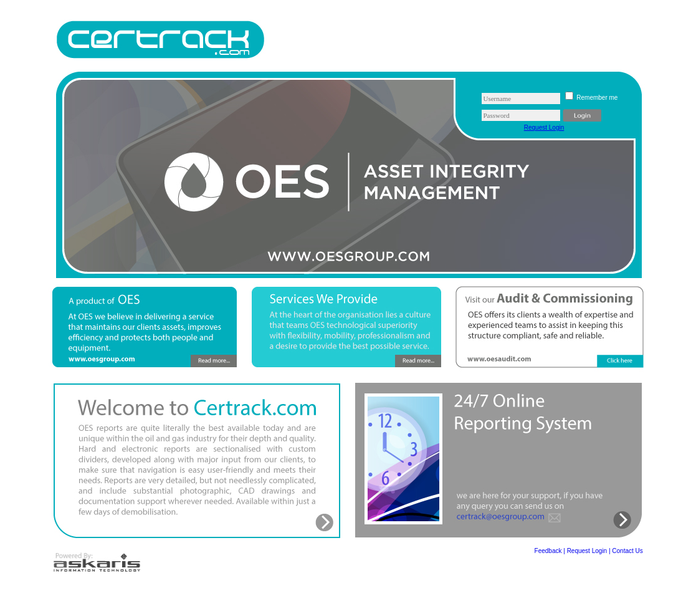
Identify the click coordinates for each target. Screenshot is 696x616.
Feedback (548, 551)
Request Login (544, 128)
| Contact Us (626, 551)
